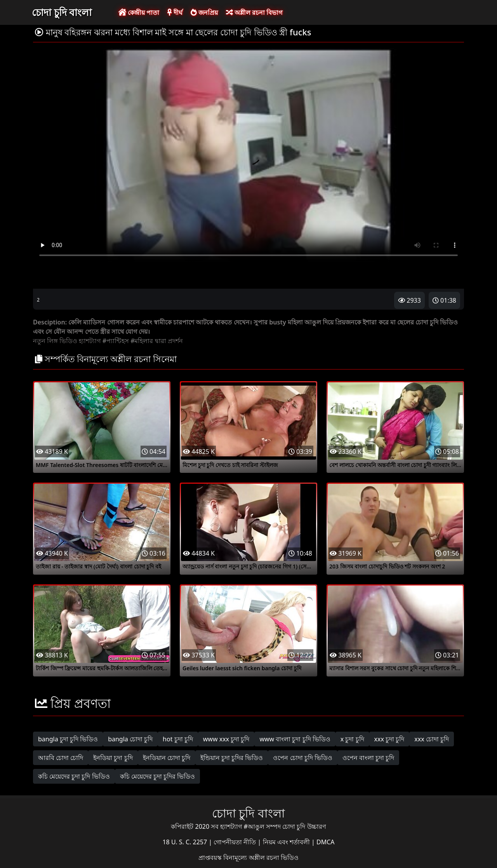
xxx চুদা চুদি (389, 739)
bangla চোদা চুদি (130, 739)
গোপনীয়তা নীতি (235, 842)
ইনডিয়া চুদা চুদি (113, 758)
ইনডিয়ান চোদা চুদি (167, 758)
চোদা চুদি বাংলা (62, 12)
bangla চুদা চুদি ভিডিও (68, 739)
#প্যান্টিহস (116, 341)
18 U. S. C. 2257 (185, 842)
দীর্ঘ (175, 12)
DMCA (326, 842)
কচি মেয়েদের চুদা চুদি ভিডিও (74, 776)
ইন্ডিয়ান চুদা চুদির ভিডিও (232, 758)
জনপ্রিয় (204, 12)
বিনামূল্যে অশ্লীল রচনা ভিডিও (261, 858)
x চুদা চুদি (352, 739)
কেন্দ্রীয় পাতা (139, 12)
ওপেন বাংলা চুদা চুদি (368, 758)
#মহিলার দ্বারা (148, 341)
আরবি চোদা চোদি (61, 758)
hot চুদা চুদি (178, 739)
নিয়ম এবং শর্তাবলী (287, 842)
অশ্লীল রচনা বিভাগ (254, 12)
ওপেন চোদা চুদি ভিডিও (302, 758)
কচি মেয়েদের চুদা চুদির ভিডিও (158, 776)
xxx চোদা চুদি (432, 739)
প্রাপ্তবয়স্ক (211, 858)
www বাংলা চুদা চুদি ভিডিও (295, 739)
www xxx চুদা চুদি (226, 739)
